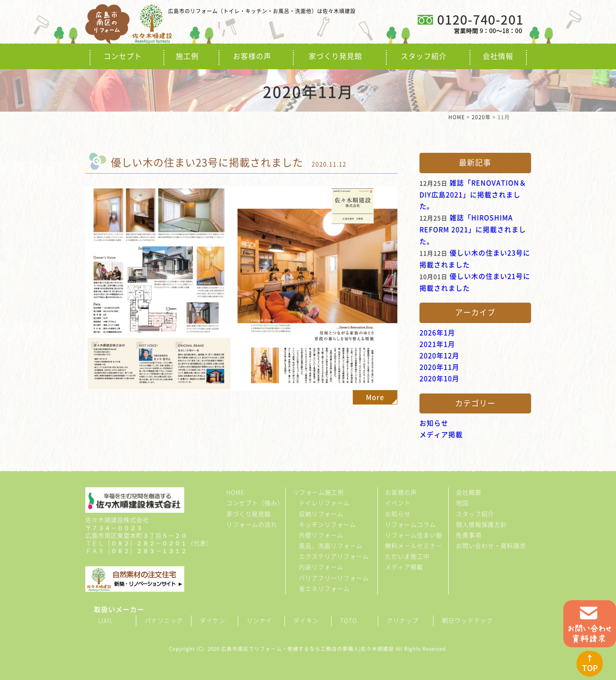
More (375, 397)
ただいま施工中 (407, 556)
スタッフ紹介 (424, 56)
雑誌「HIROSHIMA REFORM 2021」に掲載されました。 (473, 229)
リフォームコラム (411, 525)
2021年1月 (437, 344)
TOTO (349, 621)
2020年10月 (439, 379)
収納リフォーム (321, 514)
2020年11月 (439, 367)
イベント (398, 503)
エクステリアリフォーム (334, 556)
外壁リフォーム (321, 535)
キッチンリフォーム (328, 525)
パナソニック (164, 621)
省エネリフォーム (324, 589)
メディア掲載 (441, 435)
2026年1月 (437, 333)
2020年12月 (439, 356)
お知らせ (434, 423)
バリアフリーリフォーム (334, 578)
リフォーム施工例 (318, 492)
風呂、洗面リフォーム (331, 546)
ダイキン (306, 621)
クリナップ (403, 621)
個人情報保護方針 (481, 525)
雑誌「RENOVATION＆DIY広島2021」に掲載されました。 (473, 195)
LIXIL (105, 621)
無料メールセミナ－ (414, 546)
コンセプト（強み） (255, 503)
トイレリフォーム (324, 503)
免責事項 (469, 535)
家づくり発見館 (335, 56)
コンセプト (123, 56)
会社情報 (498, 56)
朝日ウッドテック (467, 621)
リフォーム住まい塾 (414, 535)
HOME (235, 492)
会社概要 (469, 492)
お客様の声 (252, 56)
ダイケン (213, 621)
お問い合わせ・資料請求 (491, 546)
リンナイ (259, 621)
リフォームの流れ (252, 525)
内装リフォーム (321, 567)
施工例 (187, 56)
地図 (462, 503)
